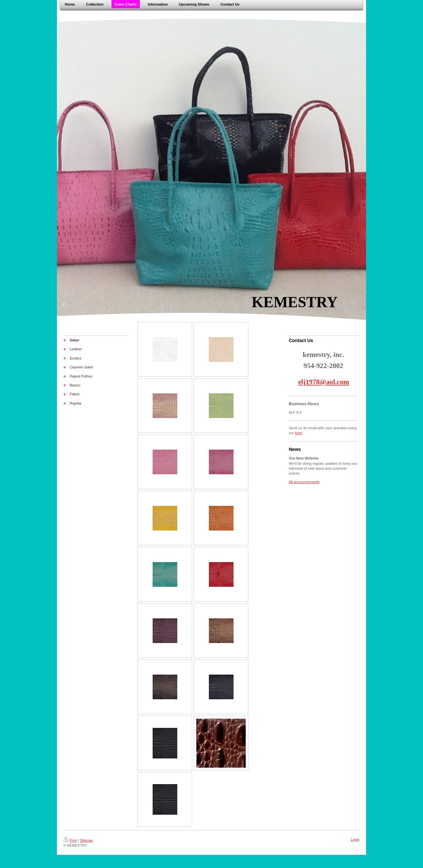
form (299, 433)
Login (355, 839)
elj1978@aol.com (323, 382)
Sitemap (87, 840)
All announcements (304, 482)
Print (70, 840)
